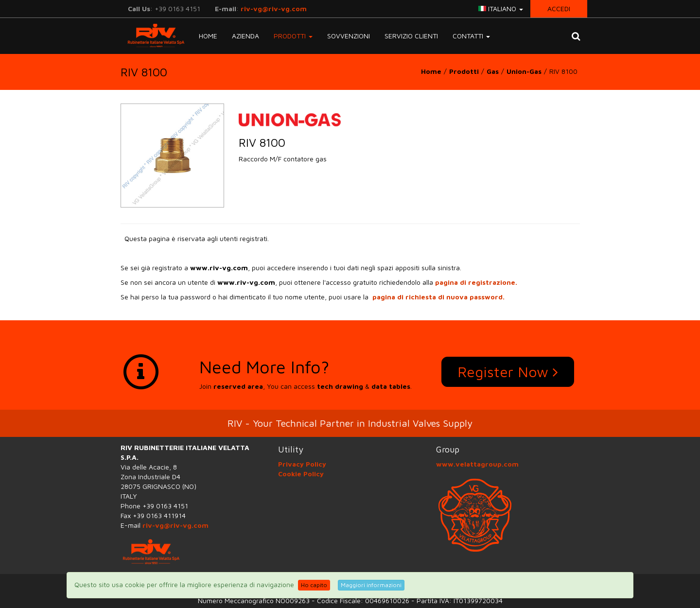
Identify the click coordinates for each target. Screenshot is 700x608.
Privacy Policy (302, 464)
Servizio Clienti (411, 36)
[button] (576, 36)
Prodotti (464, 71)
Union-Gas (524, 71)
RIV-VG (152, 35)
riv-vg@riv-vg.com (274, 9)
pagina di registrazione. (476, 282)
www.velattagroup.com (477, 464)
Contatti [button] (471, 36)
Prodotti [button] (293, 36)
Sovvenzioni (349, 36)
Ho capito (314, 585)
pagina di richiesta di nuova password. (438, 297)
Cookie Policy (301, 474)
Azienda (245, 36)
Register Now (508, 372)
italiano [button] (501, 9)
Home (208, 36)
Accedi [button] (559, 9)
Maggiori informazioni (371, 585)
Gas (493, 71)
